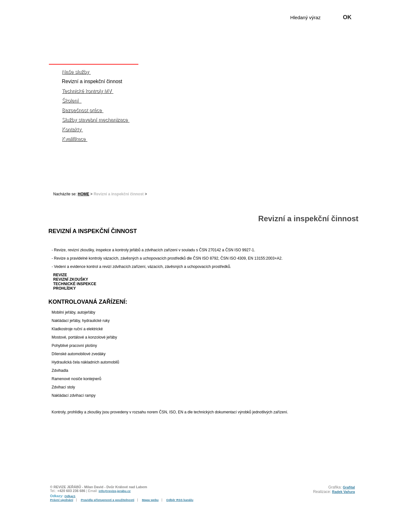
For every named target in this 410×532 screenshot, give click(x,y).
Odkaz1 (70, 496)
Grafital (349, 487)
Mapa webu (150, 500)
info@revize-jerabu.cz (115, 491)
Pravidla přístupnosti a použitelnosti (108, 500)
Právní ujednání (62, 500)
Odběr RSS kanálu (180, 500)
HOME (83, 194)
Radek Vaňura (343, 492)
